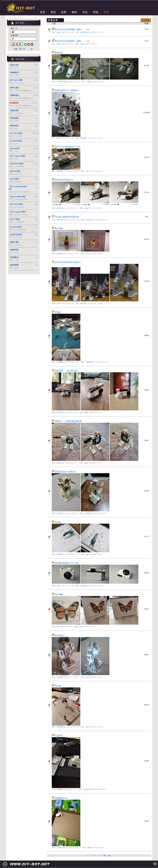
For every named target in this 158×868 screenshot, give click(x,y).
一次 (31, 49)
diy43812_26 (61, 254)
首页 (43, 12)
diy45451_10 (61, 171)
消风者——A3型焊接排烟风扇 (68, 421)
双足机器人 (60, 635)
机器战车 (59, 736)
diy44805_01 (61, 727)
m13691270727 (62, 848)
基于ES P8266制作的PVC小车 (68, 147)
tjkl (58, 627)
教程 (74, 12)
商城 (96, 12)
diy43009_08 (61, 677)
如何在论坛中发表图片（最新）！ (70, 41)
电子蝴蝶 (59, 595)
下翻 (104, 856)
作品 (85, 12)
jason (59, 32)
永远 (16, 49)
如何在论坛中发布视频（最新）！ (70, 29)
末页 (109, 856)
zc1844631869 (62, 82)
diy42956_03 (90, 362)
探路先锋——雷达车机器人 (67, 371)
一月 (23, 49)
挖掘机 (58, 312)
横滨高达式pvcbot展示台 (66, 472)
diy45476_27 (85, 586)
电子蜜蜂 (59, 229)
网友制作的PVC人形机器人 (67, 90)
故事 (64, 12)
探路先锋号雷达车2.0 (64, 180)
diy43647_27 (85, 138)
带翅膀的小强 (61, 798)
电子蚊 (58, 522)
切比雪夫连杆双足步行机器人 (68, 262)
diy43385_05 (85, 32)
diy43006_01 (61, 362)
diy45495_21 (61, 554)
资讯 (53, 12)
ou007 (89, 82)
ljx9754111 (61, 208)
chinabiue (60, 789)
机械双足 (59, 53)
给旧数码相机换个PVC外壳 (67, 563)
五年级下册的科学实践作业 (67, 217)
